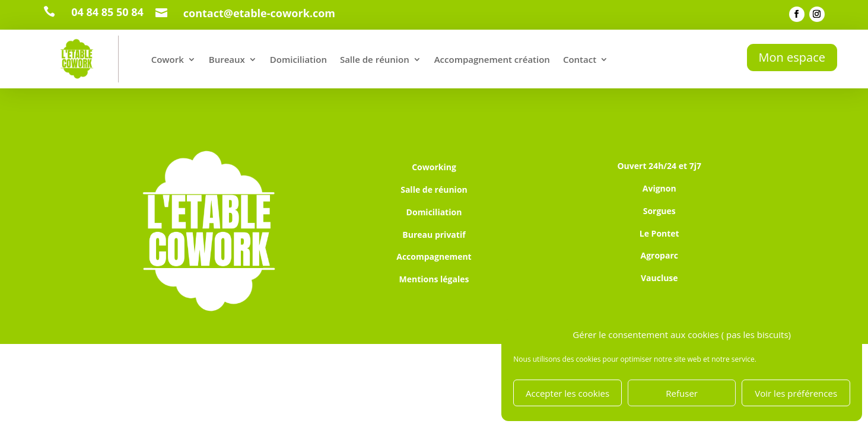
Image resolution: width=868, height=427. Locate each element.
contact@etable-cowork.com (259, 13)
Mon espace (792, 57)
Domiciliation (298, 59)
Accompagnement (434, 256)
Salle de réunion (375, 59)
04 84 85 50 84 (107, 12)
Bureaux (227, 59)
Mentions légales (434, 279)
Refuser (682, 393)
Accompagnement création (492, 59)
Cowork (168, 59)
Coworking (434, 167)
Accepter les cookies (567, 393)
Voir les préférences (796, 393)
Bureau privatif (434, 235)
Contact (580, 59)
